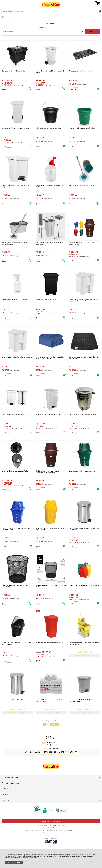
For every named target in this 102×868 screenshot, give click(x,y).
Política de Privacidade (29, 858)
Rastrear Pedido (14, 791)
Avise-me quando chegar (85, 666)
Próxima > (54, 737)
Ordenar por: (43, 28)
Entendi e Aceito (14, 862)
